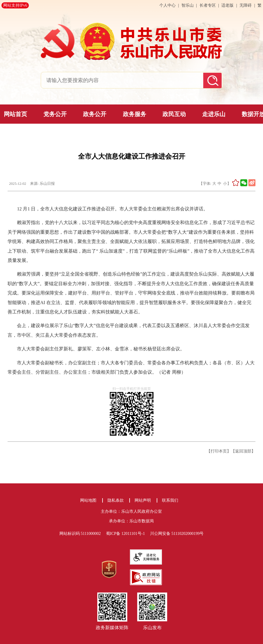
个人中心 (168, 5)
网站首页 (15, 114)
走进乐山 (214, 114)
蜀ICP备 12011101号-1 (128, 534)
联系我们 (170, 500)
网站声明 (143, 500)
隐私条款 (116, 500)
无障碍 (246, 5)
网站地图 (88, 500)
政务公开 (95, 114)
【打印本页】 (219, 451)
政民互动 (174, 114)
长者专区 (208, 5)
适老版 (227, 5)
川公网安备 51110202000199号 (177, 534)
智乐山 (188, 5)
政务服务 (135, 114)
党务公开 (55, 114)
